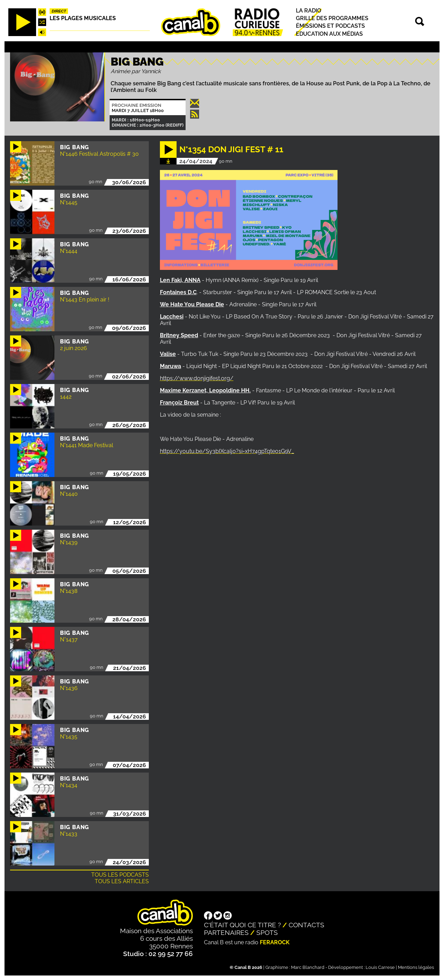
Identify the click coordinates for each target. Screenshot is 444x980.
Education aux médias (329, 34)
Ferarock (275, 942)
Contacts (306, 925)
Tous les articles (122, 881)
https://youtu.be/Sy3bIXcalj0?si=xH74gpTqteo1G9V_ (227, 451)
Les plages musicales (83, 18)
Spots (267, 932)
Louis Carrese (380, 967)
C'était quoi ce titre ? (242, 925)
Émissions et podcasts (330, 26)
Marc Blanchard (308, 967)
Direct (59, 11)
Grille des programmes (332, 18)
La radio (309, 11)
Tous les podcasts (120, 875)
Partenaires (226, 932)
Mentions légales (416, 967)
